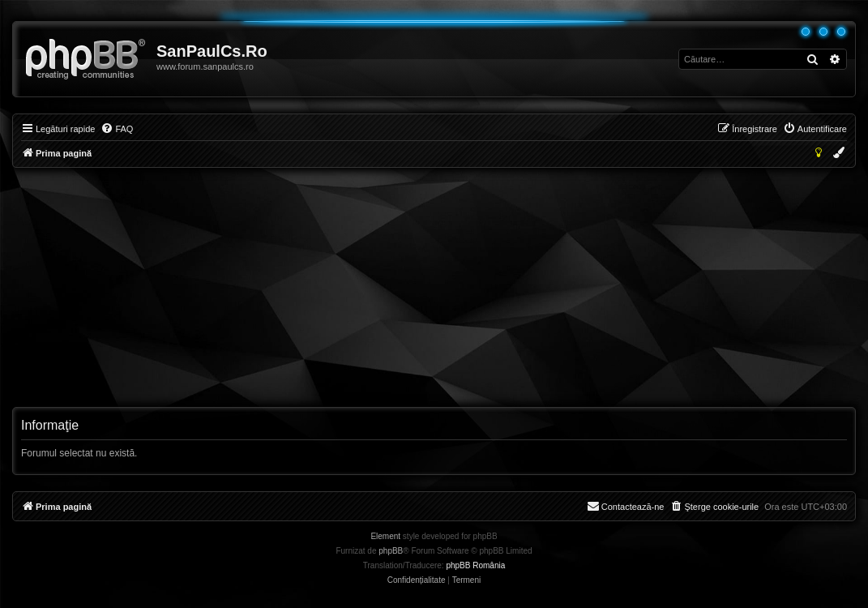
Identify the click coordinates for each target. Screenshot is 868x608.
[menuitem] (117, 129)
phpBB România (475, 565)
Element (385, 536)
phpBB (391, 551)
